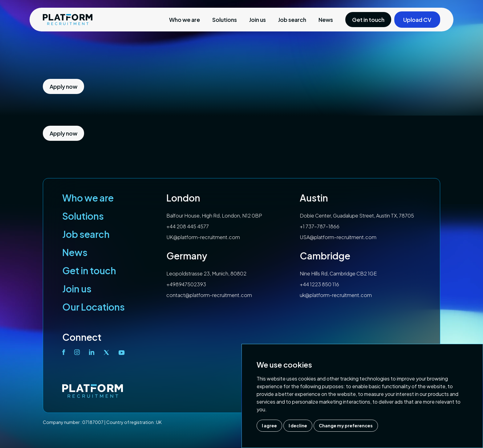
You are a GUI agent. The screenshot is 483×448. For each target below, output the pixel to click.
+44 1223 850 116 (319, 284)
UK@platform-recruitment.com (203, 237)
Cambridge (325, 256)
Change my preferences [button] (346, 426)
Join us (258, 20)
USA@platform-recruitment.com (338, 237)
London (183, 198)
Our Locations (93, 307)
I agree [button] (269, 426)
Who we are (185, 20)
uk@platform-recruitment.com (336, 295)
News (326, 20)
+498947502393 (186, 284)
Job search (292, 20)
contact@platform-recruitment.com (209, 295)
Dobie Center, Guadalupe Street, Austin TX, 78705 (357, 216)
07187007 (93, 422)
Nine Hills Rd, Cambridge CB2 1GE (338, 273)
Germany (187, 256)
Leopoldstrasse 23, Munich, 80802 (206, 273)
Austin (314, 198)
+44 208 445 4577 (188, 226)
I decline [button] (298, 426)
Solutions (225, 20)
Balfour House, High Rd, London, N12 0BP (214, 216)
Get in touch (89, 271)
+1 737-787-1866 (320, 226)
